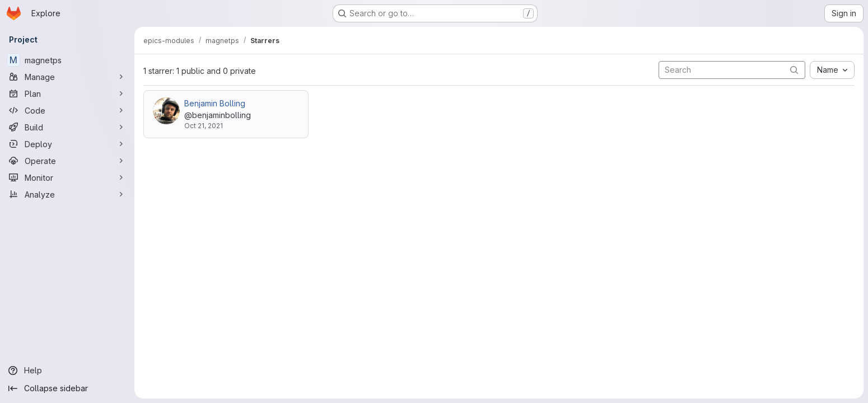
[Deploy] (67, 144)
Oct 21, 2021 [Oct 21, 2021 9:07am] (204, 126)
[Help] (67, 371)
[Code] (67, 110)
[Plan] (67, 93)
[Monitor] (67, 177)
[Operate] (67, 161)
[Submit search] (794, 70)
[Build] (67, 127)
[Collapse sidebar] (67, 388)
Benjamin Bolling (215, 103)
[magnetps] (67, 60)
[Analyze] (67, 194)
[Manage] (67, 77)
